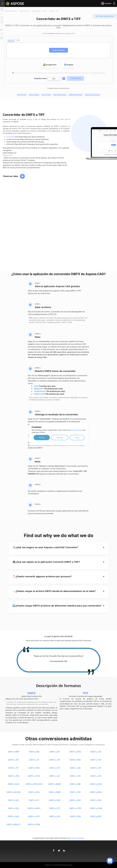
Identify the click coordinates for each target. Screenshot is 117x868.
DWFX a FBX (14, 808)
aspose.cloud (70, 33)
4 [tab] (62, 664)
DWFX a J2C (55, 776)
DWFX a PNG (75, 760)
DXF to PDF (46, 95)
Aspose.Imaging (77, 838)
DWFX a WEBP (55, 784)
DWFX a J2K (75, 768)
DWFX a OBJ (96, 800)
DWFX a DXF (13, 800)
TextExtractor (40, 391)
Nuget (30, 119)
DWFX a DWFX (34, 808)
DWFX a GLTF (34, 816)
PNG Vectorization (92, 95)
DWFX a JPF (96, 768)
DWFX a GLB (13, 816)
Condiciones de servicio (78, 73)
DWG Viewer (34, 95)
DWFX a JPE (14, 760)
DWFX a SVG (34, 792)
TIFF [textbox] (54, 79)
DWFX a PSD (34, 768)
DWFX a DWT (75, 800)
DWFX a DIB (34, 752)
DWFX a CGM (96, 808)
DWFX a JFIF (55, 760)
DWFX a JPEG (75, 752)
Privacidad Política (97, 73)
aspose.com (60, 33)
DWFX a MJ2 (14, 784)
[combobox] (54, 79)
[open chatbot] (110, 861)
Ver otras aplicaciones (105, 16)
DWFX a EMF (75, 784)
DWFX (31, 693)
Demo (62, 119)
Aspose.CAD (8, 155)
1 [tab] (51, 664)
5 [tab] (65, 664)
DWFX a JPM (14, 776)
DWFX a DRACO (14, 824)
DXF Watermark (60, 95)
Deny (77, 437)
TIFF (86, 693)
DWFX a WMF (55, 792)
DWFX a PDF (75, 792)
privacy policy (77, 430)
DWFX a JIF (34, 760)
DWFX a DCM (96, 784)
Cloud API (10, 137)
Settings (60, 437)
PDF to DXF (22, 95)
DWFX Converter (76, 95)
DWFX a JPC (75, 776)
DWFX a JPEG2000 (34, 784)
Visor (36, 386)
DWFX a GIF (55, 752)
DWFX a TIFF (96, 760)
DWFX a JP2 (55, 768)
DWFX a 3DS (75, 816)
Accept (42, 437)
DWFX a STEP (75, 808)
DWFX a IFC (34, 800)
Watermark (39, 389)
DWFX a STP (55, 808)
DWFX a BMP (14, 752)
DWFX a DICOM (13, 792)
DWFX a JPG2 (34, 776)
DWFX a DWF (55, 800)
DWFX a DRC (96, 816)
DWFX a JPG (96, 752)
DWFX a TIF (13, 768)
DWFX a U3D (55, 816)
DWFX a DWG (96, 792)
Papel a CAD (40, 394)
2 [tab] (55, 664)
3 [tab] (58, 664)
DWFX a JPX (96, 776)
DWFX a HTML (34, 824)
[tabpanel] (59, 659)
